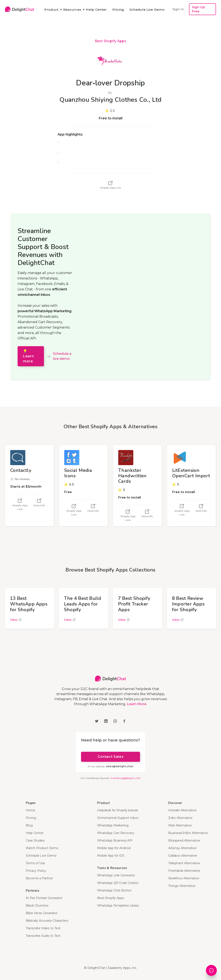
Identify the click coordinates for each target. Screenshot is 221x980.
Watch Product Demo (42, 848)
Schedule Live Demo (147, 10)
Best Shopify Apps (110, 41)
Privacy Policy (36, 871)
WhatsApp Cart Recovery (116, 833)
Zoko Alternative (180, 818)
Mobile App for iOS (111, 856)
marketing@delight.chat (125, 778)
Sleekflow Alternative (184, 878)
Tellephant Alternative (184, 863)
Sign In (178, 9)
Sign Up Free (198, 9)
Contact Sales (110, 757)
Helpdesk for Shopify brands (118, 810)
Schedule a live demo (62, 356)
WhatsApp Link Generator (116, 875)
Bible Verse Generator (42, 913)
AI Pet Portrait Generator (44, 898)
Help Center (96, 10)
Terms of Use (35, 863)
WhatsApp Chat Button (114, 890)
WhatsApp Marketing (113, 825)
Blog (29, 825)
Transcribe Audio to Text (43, 936)
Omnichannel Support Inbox (118, 818)
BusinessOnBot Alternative (188, 833)
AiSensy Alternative (182, 848)
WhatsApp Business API (115, 840)
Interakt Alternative (182, 810)
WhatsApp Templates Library (118, 906)
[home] (20, 9)
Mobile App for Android (114, 848)
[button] (51, 10)
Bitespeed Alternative (184, 840)
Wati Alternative (180, 825)
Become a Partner (39, 878)
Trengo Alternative (182, 886)
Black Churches (37, 906)
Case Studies (35, 840)
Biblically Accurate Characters (47, 921)
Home (30, 810)
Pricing (118, 10)
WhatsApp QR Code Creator (118, 883)
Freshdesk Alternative (184, 871)
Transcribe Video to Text (43, 928)
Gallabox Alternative (183, 856)
